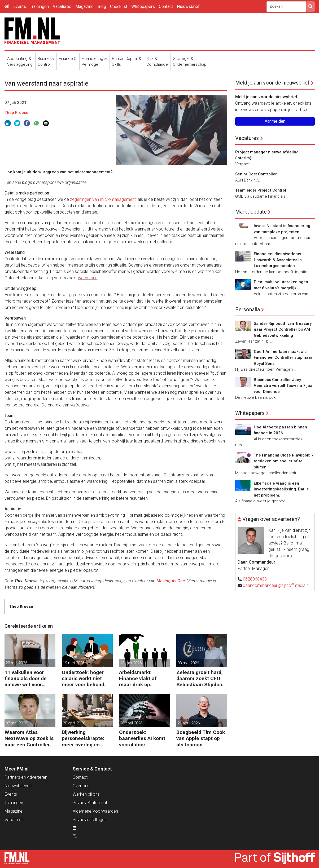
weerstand (88, 278)
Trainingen (39, 6)
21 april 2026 (189, 723)
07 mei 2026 (16, 723)
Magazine (84, 6)
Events (20, 6)
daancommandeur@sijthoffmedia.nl (276, 585)
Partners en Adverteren (26, 777)
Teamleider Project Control (261, 190)
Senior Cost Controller (256, 174)
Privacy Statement (90, 803)
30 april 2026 (74, 723)
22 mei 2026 (16, 663)
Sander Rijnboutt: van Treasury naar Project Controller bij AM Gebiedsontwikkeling (283, 329)
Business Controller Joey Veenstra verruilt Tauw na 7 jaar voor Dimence (284, 386)
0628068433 (255, 579)
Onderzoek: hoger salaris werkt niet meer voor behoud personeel (83, 678)
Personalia (248, 309)
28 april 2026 (131, 723)
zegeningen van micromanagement (103, 199)
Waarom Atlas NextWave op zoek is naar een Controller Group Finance (29, 738)
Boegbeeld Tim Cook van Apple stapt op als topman (201, 738)
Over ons (81, 786)
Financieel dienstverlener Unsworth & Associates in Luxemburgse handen (278, 260)
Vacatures (62, 6)
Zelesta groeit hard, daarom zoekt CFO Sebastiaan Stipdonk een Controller (201, 678)
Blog (102, 6)
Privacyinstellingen (90, 820)
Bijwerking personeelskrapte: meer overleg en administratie (83, 738)
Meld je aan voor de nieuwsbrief (272, 83)
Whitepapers (143, 6)
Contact (166, 6)
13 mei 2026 (131, 663)
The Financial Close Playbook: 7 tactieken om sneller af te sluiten (284, 461)
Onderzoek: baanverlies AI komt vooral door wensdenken (142, 738)
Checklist (119, 6)
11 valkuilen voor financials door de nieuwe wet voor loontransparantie (26, 678)
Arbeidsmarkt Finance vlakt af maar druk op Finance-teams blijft (143, 678)
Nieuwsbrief (188, 6)
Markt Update (251, 212)
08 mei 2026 (188, 663)
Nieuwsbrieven (18, 786)
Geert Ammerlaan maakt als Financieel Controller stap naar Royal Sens (283, 358)
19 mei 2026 (74, 663)
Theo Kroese (16, 113)
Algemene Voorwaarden (95, 811)
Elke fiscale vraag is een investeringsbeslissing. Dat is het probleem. (281, 489)
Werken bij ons (86, 794)
